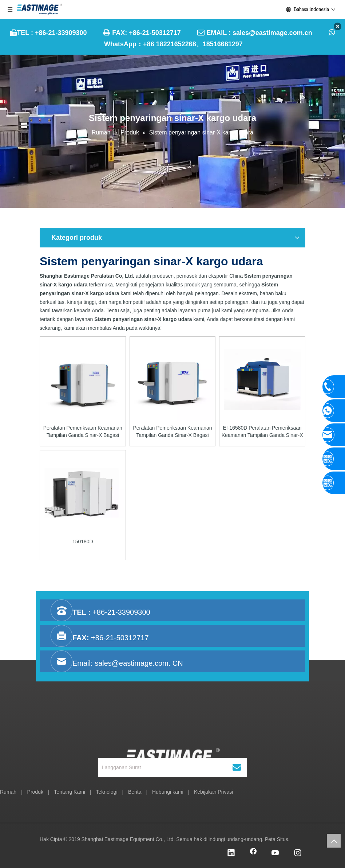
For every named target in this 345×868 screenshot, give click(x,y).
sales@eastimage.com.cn (272, 33)
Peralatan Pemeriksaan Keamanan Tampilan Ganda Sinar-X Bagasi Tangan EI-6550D (172, 432)
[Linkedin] (231, 853)
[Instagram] (298, 853)
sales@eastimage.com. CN (139, 663)
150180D (83, 541)
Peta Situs (277, 839)
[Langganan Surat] (165, 767)
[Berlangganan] (237, 767)
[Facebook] (253, 853)
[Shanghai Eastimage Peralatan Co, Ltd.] (173, 734)
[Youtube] (275, 853)
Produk (35, 792)
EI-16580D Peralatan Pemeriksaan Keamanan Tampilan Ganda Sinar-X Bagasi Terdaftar (262, 432)
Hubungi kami (168, 792)
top (334, 841)
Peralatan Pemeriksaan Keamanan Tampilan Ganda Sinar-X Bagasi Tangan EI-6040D (83, 432)
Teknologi (106, 792)
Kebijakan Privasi (213, 792)
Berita (135, 792)
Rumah (8, 792)
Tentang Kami (70, 792)
